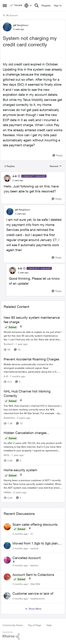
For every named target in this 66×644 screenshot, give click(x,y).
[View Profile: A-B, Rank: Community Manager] (7, 178)
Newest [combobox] (56, 166)
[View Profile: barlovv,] (7, 560)
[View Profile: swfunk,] (7, 546)
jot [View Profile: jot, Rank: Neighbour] (15, 25)
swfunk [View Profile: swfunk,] (34, 548)
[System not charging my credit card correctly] (18, 180)
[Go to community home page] (16, 5)
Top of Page (35, 625)
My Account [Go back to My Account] (10, 15)
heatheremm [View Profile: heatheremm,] (38, 599)
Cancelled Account (27, 558)
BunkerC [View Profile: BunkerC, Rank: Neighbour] (9, 344)
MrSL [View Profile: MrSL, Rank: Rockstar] (7, 455)
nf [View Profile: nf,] (32, 534)
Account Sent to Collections (33, 575)
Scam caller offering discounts (35, 524)
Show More (33, 609)
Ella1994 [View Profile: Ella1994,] (35, 584)
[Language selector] (28, 5)
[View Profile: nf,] (7, 527)
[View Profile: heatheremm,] (7, 596)
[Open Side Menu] (5, 5)
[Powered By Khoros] (33, 635)
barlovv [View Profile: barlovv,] (34, 565)
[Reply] (57, 155)
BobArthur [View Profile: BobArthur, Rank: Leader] (9, 418)
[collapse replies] (33, 173)
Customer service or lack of (33, 593)
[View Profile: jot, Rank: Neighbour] (7, 27)
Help (49, 625)
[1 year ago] (21, 344)
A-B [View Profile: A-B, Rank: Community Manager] (15, 176)
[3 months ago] (20, 548)
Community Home (13, 625)
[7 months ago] (17, 376)
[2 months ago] (20, 534)
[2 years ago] (23, 418)
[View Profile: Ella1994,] (7, 577)
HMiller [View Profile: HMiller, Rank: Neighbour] (8, 492)
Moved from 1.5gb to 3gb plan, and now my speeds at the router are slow (37, 543)
